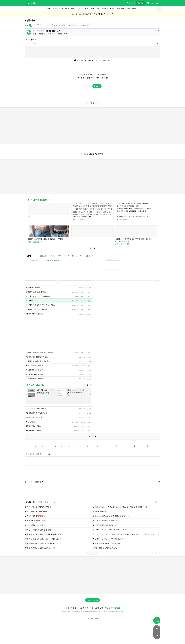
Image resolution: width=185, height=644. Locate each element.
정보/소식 (44, 256)
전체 (29, 256)
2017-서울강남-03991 (108, 611)
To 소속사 (73, 25)
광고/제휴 (84, 608)
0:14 (157, 502)
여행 (34, 34)
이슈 (55, 8)
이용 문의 (74, 608)
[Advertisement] (92, 575)
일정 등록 (39, 482)
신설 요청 (84, 25)
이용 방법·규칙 (131, 3)
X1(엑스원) (30, 20)
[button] (91, 249)
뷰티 (98, 8)
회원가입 (140, 3)
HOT (49, 8)
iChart (112, 8)
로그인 (88, 86)
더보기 (87, 385)
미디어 (67, 256)
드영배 (74, 8)
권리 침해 (99, 608)
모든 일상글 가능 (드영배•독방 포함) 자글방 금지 (91, 14)
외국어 (42, 34)
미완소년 (59, 25)
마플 (52, 256)
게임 (128, 8)
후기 (82, 256)
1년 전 (28, 43)
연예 (67, 8)
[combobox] (42, 25)
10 (97, 446)
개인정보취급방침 (112, 608)
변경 (134, 8)
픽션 (86, 8)
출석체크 (120, 8)
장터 (80, 8)
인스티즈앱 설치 (92, 600)
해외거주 (51, 34)
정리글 (75, 256)
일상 (61, 8)
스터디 (105, 8)
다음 (116, 446)
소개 (67, 608)
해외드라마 (63, 34)
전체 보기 (29, 482)
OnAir (59, 256)
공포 (92, 8)
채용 (92, 608)
